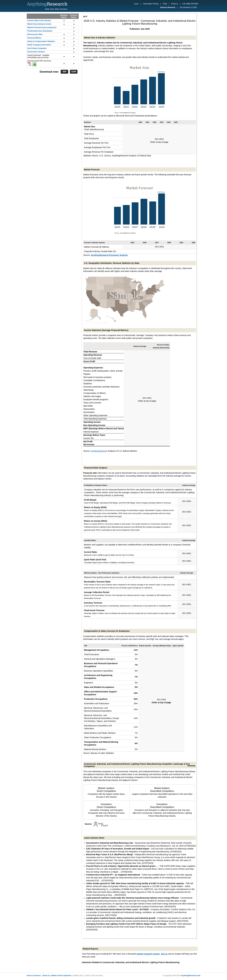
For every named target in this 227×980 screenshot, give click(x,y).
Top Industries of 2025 (188, 7)
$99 (64, 72)
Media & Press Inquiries (61, 976)
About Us (46, 976)
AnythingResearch (99, 451)
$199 (74, 72)
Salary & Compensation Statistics (41, 41)
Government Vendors (36, 52)
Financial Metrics (34, 38)
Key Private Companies (37, 48)
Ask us (164, 954)
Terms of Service (34, 976)
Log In (136, 4)
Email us (175, 4)
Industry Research (168, 7)
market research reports (148, 954)
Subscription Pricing (151, 4)
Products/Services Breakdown (40, 31)
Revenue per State (35, 34)
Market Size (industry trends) (39, 24)
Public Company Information (39, 45)
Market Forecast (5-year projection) (42, 27)
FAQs (165, 4)
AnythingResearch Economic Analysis (109, 255)
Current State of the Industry (39, 21)
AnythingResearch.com (191, 976)
